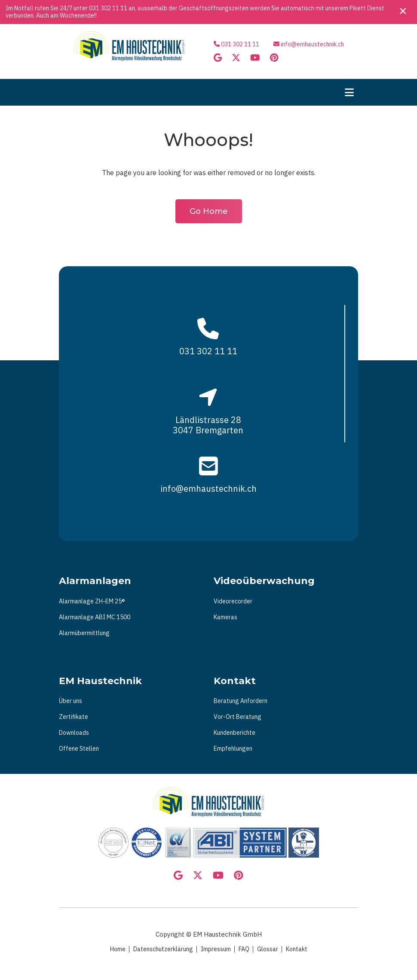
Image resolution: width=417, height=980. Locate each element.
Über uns (71, 701)
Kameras (225, 617)
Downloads (74, 733)
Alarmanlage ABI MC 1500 (95, 617)
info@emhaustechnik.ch (312, 44)
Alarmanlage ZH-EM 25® (92, 601)
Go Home (209, 211)
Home (118, 949)
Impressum (216, 949)
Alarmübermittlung (84, 633)
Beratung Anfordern (241, 701)
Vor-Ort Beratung (238, 717)
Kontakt (297, 949)
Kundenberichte (235, 733)
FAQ (244, 949)
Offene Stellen (79, 749)
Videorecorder (233, 601)
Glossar (268, 949)
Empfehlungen (233, 749)
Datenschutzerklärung (163, 949)
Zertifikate (74, 717)
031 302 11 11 (108, 8)
